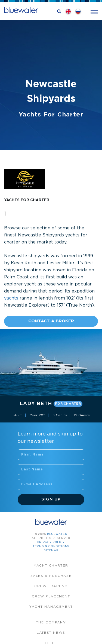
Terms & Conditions (51, 546)
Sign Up (51, 499)
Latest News (51, 633)
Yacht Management (51, 607)
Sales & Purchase (51, 576)
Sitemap (51, 550)
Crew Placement (51, 596)
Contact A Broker (51, 321)
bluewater (57, 534)
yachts (11, 298)
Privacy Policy (51, 542)
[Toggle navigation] (94, 12)
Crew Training (51, 586)
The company (51, 622)
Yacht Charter (51, 566)
